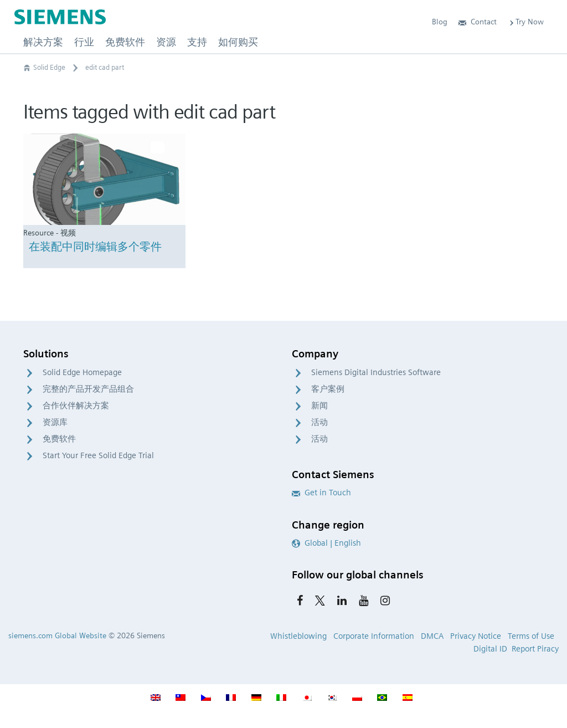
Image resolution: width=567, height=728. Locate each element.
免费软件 (59, 439)
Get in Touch (321, 493)
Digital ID (490, 649)
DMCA (432, 636)
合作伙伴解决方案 (76, 406)
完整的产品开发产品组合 (88, 389)
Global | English (326, 543)
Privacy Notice (476, 636)
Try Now (526, 22)
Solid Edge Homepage (82, 372)
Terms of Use (531, 636)
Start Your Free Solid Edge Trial (98, 455)
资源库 (55, 422)
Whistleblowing (298, 636)
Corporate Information (374, 636)
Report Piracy (535, 649)
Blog (440, 22)
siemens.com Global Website (57, 635)
